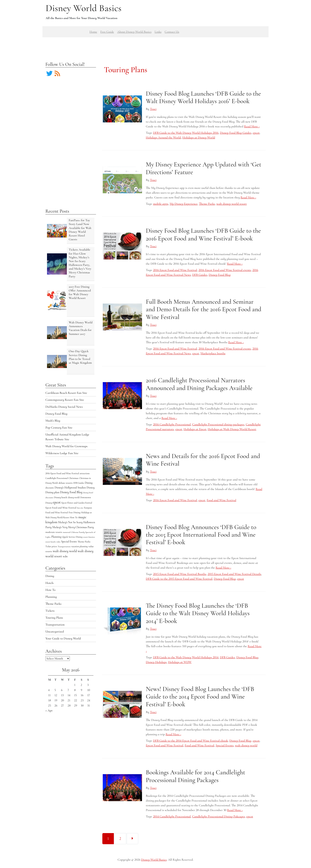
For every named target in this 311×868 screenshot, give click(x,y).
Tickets (50, 611)
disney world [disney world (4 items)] (74, 497)
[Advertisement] (155, 46)
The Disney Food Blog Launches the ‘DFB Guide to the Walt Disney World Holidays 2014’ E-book (198, 613)
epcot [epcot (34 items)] (57, 502)
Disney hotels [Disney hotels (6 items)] (61, 497)
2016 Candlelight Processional (172, 424)
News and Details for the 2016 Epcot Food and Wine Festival (203, 460)
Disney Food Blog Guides (236, 133)
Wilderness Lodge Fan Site (62, 453)
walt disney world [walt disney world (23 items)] (65, 551)
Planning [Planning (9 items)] (56, 537)
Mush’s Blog (53, 421)
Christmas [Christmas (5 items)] (74, 478)
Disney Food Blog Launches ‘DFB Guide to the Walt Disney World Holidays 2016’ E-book (203, 97)
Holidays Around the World (163, 137)
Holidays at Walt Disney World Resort (232, 429)
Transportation (55, 625)
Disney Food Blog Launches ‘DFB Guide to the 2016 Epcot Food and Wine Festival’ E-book (203, 234)
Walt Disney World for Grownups (66, 446)
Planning (51, 597)
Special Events (225, 745)
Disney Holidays (156, 662)
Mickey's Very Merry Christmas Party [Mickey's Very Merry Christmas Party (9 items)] (73, 527)
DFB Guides (200, 275)
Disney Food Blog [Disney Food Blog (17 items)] (71, 492)
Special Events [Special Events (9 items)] (69, 542)
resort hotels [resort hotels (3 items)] (51, 542)
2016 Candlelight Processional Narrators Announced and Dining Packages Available (199, 384)
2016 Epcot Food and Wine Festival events (225, 270)
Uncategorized (55, 632)
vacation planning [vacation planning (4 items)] (79, 546)
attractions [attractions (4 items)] (85, 473)
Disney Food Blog (56, 414)
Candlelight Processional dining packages (218, 424)
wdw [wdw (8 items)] (65, 556)
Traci (153, 109)
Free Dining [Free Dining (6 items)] (74, 512)
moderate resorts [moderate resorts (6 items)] (54, 532)
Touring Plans (54, 618)
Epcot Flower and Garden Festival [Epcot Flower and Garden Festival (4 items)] (77, 503)
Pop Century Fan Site (59, 428)
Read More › (252, 126)
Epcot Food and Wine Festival (165, 745)
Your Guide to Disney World (63, 638)
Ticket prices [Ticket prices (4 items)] (51, 546)
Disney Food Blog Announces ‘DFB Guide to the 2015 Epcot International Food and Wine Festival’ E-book (201, 535)
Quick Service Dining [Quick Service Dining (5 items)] (72, 537)
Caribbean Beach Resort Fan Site (66, 393)
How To (50, 590)
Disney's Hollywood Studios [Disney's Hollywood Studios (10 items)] (70, 488)
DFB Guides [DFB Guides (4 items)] (79, 483)
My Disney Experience (183, 204)
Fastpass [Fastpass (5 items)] (88, 508)
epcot (256, 133)
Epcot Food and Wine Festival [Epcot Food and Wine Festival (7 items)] (61, 508)
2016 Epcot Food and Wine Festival (175, 270)
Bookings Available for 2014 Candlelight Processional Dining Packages (195, 776)
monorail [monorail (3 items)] (67, 532)
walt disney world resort (232, 204)
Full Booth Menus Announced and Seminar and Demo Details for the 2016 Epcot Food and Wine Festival (203, 309)
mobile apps (161, 204)
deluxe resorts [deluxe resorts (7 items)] (66, 483)
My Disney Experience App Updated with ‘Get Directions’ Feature (203, 168)
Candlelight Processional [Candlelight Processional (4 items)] (57, 478)
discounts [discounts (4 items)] (50, 488)
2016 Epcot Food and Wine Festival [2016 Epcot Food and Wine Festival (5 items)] (62, 473)
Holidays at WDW (180, 662)
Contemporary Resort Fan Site (65, 400)
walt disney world (246, 745)
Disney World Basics (84, 8)
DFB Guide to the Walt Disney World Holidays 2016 (186, 133)
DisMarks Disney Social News (64, 407)
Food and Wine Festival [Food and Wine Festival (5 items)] (57, 512)
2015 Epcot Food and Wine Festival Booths (180, 574)
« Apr (49, 710)
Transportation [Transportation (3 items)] (64, 546)
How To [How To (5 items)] (74, 517)
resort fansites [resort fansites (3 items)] (89, 537)
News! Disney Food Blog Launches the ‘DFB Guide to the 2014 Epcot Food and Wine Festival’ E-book (200, 697)
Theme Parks (53, 604)
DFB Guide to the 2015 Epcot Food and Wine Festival (179, 579)
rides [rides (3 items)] (58, 542)
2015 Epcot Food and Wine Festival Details (234, 574)
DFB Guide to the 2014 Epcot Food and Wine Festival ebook (191, 741)
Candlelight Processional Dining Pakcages (219, 816)
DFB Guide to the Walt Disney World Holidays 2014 (186, 657)
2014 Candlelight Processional (172, 816)
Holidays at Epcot (195, 429)
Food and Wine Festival (221, 500)
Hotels (49, 583)
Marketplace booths (213, 353)
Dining (50, 576)
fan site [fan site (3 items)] (80, 508)
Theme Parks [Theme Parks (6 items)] (84, 542)
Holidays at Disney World (199, 137)
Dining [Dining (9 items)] (89, 483)
